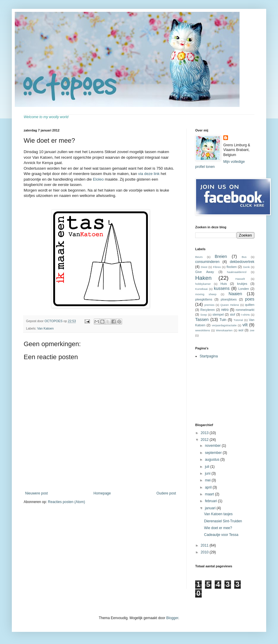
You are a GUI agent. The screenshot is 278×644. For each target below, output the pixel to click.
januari (211, 508)
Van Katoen (46, 328)
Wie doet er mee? (218, 528)
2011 (205, 545)
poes (250, 299)
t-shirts (246, 315)
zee (252, 330)
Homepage (102, 493)
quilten (250, 305)
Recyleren (208, 310)
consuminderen (207, 262)
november (213, 446)
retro (225, 310)
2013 (205, 433)
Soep (203, 315)
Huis (224, 284)
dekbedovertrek (242, 262)
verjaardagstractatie (224, 325)
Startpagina (209, 356)
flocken (232, 267)
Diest (204, 267)
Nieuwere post (37, 493)
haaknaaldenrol (237, 272)
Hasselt (240, 279)
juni (208, 473)
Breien (221, 256)
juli (208, 467)
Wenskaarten (224, 330)
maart (210, 494)
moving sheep (206, 294)
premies (209, 305)
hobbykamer (203, 284)
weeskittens (203, 330)
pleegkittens (204, 299)
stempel (218, 314)
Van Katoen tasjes (218, 514)
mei (208, 480)
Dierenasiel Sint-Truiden (223, 521)
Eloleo (98, 179)
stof (232, 314)
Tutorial (238, 320)
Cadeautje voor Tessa (221, 535)
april (209, 487)
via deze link (149, 174)
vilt (245, 325)
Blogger (172, 618)
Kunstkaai (201, 289)
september (214, 453)
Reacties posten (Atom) (66, 502)
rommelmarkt (245, 310)
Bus (244, 257)
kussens (222, 288)
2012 (205, 440)
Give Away (205, 272)
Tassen (202, 319)
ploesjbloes (229, 299)
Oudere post (166, 493)
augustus (213, 460)
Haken (203, 278)
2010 (205, 552)
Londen (244, 289)
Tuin (223, 320)
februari (211, 501)
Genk (247, 267)
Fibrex (217, 267)
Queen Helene (230, 305)
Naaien (235, 294)
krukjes (242, 284)
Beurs (199, 257)
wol (241, 330)
